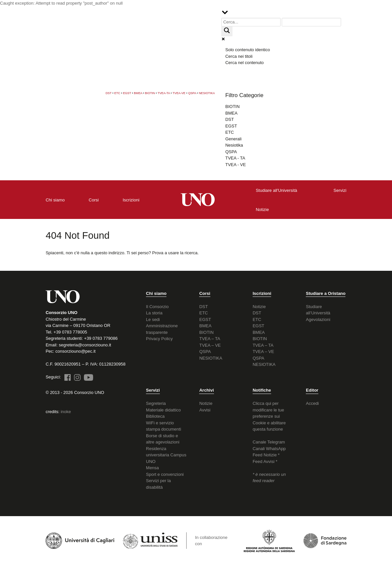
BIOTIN (150, 93)
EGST (127, 93)
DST (109, 93)
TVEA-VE (179, 93)
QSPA (192, 93)
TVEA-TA (164, 93)
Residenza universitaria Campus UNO (166, 455)
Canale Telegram (269, 442)
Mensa (152, 468)
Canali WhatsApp (269, 449)
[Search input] (251, 22)
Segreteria (156, 403)
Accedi (312, 403)
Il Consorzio (157, 307)
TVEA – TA (210, 339)
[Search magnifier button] (227, 31)
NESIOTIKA (207, 93)
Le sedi (153, 319)
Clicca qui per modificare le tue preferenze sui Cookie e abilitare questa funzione (269, 416)
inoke (66, 412)
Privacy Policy (159, 339)
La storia (154, 313)
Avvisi (205, 410)
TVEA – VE (210, 345)
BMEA (138, 93)
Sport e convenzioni (165, 474)
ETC (117, 93)
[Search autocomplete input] (311, 22)
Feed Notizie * (266, 455)
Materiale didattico (163, 410)
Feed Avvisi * (265, 461)
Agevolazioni (318, 319)
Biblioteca (155, 416)
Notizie (259, 307)
